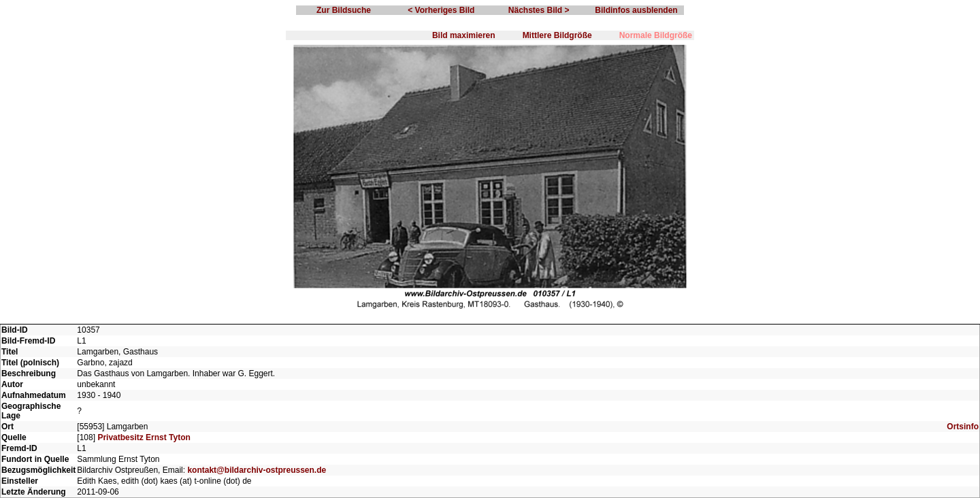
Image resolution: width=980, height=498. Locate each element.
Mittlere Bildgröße (557, 35)
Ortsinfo (963, 427)
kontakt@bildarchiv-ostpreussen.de (257, 470)
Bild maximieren (464, 35)
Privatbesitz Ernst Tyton (144, 437)
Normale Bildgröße (656, 35)
